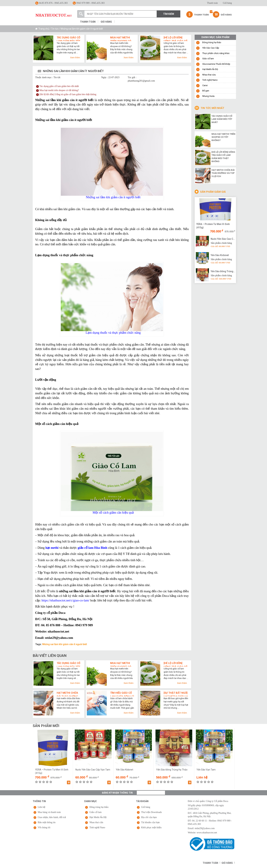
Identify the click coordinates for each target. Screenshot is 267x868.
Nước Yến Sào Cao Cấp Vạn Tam (223, 239)
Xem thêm (75, 58)
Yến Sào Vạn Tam (206, 770)
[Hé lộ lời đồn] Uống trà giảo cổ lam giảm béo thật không (175, 39)
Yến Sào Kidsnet (220, 255)
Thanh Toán (198, 14)
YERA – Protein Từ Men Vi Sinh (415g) (213, 226)
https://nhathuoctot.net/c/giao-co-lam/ (65, 600)
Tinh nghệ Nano (210, 80)
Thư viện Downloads (151, 812)
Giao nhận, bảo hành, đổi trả (52, 817)
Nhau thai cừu (209, 75)
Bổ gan (206, 91)
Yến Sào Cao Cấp (211, 48)
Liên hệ (42, 807)
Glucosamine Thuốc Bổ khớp (216, 64)
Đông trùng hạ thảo (212, 42)
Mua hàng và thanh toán (49, 812)
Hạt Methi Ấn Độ (210, 69)
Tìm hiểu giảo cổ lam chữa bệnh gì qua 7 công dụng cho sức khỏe (122, 694)
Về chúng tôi (44, 827)
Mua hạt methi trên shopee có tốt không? (121, 39)
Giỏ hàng (227, 3)
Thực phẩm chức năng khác (216, 53)
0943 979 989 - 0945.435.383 (89, 3)
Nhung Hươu (208, 96)
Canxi (205, 85)
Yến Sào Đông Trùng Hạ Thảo (223, 271)
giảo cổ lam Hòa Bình (92, 548)
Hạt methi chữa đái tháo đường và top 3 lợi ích (67, 694)
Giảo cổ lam (208, 59)
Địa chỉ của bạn (149, 817)
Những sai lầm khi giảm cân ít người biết (65, 644)
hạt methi (52, 548)
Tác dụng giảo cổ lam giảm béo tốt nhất (68, 39)
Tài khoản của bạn (150, 822)
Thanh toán (212, 3)
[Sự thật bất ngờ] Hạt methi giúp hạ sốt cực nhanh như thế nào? (176, 694)
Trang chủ (44, 29)
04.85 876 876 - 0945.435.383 (52, 3)
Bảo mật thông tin (47, 822)
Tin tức (55, 29)
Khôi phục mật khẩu (151, 827)
